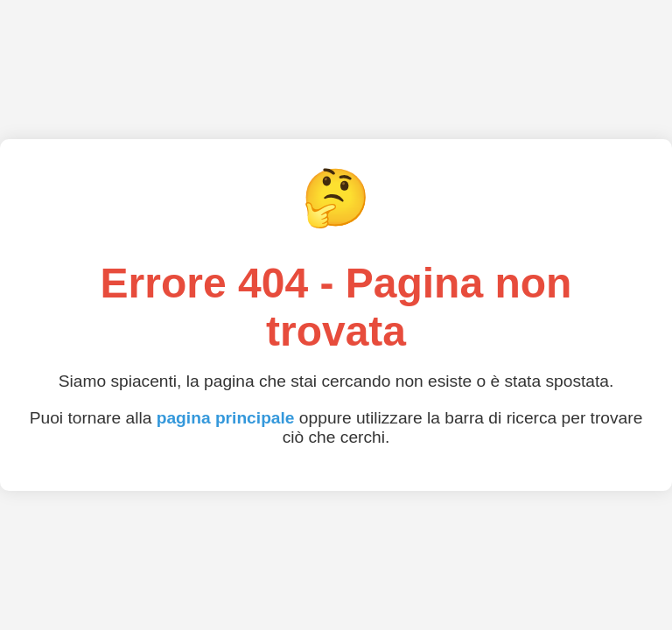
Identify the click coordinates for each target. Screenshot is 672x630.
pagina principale (226, 418)
